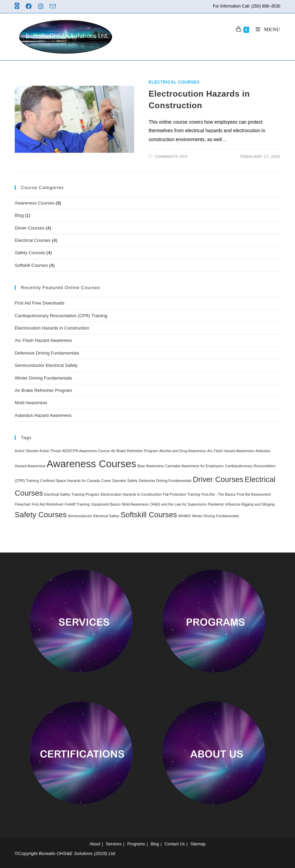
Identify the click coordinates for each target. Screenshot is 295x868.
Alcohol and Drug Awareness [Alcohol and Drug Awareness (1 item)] (183, 451)
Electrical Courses (174, 82)
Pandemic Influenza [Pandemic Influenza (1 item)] (224, 504)
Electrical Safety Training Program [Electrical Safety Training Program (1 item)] (72, 494)
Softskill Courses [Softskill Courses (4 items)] (149, 515)
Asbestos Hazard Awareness (43, 415)
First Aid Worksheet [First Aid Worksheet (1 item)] (48, 504)
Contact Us (175, 844)
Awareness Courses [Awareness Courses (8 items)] (91, 464)
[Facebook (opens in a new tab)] (30, 7)
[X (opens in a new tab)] (19, 7)
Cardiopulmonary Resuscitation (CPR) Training (61, 316)
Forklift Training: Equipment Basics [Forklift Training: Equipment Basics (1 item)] (93, 504)
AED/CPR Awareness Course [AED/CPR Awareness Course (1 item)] (86, 451)
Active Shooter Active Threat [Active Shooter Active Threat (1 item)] (38, 451)
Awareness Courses (35, 203)
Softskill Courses (31, 265)
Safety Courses (30, 253)
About (95, 844)
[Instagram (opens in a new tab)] (42, 7)
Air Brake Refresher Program (43, 390)
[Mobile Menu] (265, 29)
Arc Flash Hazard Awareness (43, 340)
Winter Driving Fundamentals (43, 378)
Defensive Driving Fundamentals (47, 353)
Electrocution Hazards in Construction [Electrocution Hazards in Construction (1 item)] (131, 494)
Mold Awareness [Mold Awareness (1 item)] (135, 504)
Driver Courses (30, 228)
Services (114, 844)
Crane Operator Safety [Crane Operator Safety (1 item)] (119, 481)
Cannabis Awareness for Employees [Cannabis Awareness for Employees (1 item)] (195, 466)
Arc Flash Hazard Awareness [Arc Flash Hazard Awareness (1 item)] (231, 451)
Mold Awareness (31, 403)
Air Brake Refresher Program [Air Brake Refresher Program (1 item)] (134, 451)
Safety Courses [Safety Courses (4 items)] (41, 515)
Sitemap (198, 844)
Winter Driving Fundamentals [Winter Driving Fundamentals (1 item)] (215, 516)
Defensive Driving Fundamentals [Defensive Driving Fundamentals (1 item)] (165, 481)
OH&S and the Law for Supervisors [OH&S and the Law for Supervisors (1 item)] (178, 504)
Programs (136, 844)
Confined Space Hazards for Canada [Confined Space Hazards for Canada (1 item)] (70, 481)
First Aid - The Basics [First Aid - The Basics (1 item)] (218, 494)
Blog (19, 215)
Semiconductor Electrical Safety (46, 365)
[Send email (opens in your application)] (54, 7)
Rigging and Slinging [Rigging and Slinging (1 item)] (258, 504)
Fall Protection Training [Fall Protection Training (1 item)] (182, 494)
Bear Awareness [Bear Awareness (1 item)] (151, 466)
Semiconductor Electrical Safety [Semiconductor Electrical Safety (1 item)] (93, 516)
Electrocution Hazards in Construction (52, 328)
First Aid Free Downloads (40, 303)
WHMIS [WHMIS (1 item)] (185, 516)
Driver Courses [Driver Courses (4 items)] (218, 479)
